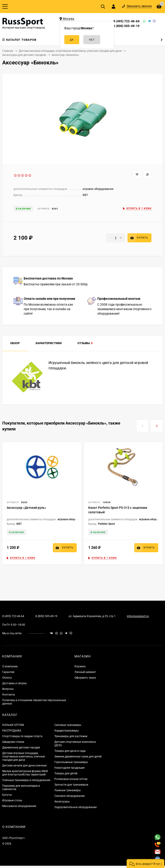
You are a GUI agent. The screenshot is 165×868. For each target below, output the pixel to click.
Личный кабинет (85, 672)
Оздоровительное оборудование (76, 807)
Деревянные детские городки (21, 748)
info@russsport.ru (138, 616)
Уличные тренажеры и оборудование (26, 780)
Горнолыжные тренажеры (71, 762)
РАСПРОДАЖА (12, 731)
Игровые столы (12, 800)
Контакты (9, 695)
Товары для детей (66, 773)
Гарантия (8, 672)
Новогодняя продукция (70, 768)
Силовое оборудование (70, 796)
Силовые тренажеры (68, 725)
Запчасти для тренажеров (71, 785)
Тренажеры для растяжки (71, 736)
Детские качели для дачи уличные (24, 766)
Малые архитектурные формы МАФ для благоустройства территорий (25, 773)
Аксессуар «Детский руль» (27, 508)
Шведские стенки (13, 742)
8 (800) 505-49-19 (126, 26)
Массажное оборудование (19, 806)
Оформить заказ (85, 678)
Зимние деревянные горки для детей (78, 757)
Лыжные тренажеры (67, 790)
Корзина (80, 666)
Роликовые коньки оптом (71, 779)
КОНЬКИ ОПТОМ (13, 725)
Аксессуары (62, 802)
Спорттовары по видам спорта (22, 736)
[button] (145, 863)
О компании (10, 666)
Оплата (7, 678)
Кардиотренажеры (66, 731)
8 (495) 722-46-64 (126, 21)
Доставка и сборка (14, 683)
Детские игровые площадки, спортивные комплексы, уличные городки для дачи (24, 757)
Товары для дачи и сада (70, 751)
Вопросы (8, 689)
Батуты (7, 795)
